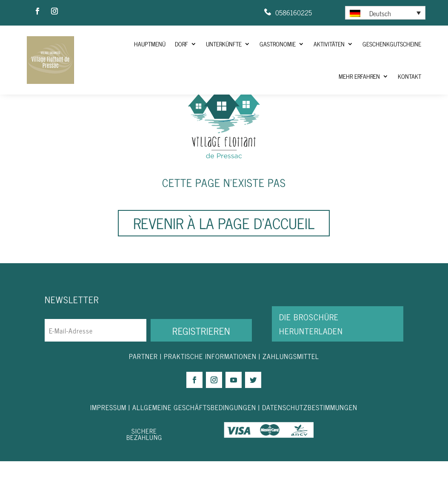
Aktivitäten (329, 44)
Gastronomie (278, 44)
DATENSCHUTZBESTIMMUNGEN (310, 442)
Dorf (181, 44)
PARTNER (143, 392)
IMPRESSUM (109, 442)
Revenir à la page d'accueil (224, 259)
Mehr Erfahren (359, 76)
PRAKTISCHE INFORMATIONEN (210, 392)
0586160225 (294, 12)
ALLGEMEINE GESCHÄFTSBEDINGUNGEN (194, 442)
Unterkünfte (224, 44)
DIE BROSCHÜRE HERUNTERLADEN (311, 359)
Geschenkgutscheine (392, 44)
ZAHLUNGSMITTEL (291, 392)
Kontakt (409, 76)
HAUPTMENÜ (150, 44)
